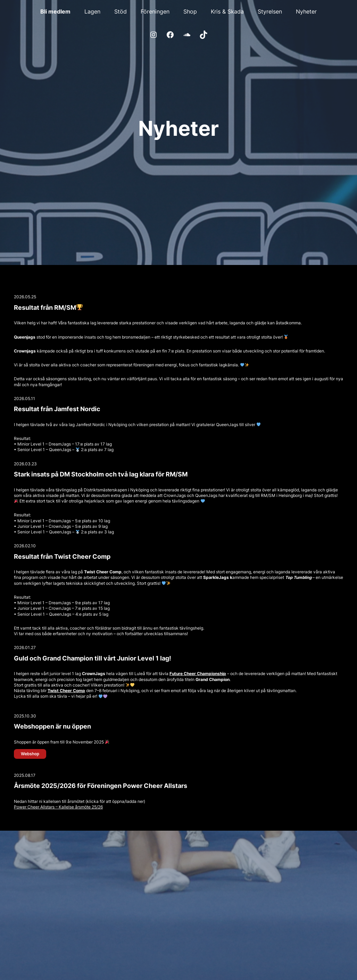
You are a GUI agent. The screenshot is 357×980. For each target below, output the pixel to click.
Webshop (30, 754)
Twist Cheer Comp (66, 691)
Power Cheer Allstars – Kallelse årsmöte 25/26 (58, 807)
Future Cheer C (185, 674)
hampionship (213, 674)
